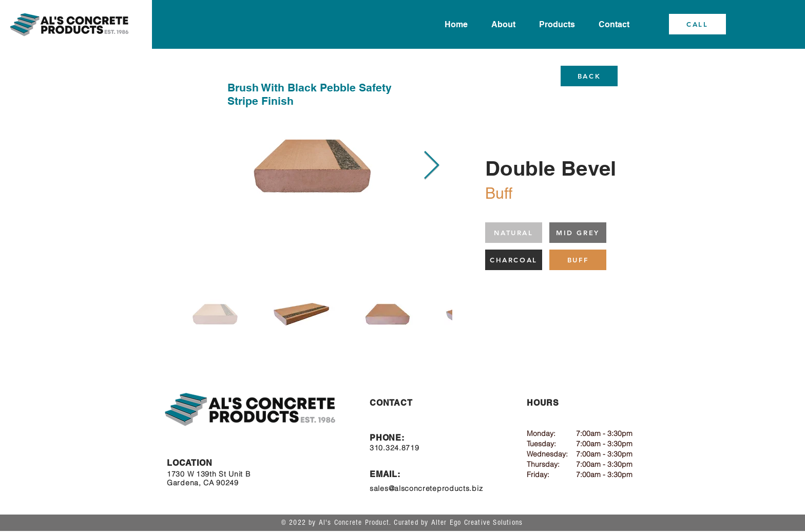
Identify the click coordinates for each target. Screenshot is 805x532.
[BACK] (589, 76)
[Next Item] (432, 166)
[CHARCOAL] (514, 260)
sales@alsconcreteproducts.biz (426, 488)
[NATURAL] (514, 233)
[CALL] (697, 24)
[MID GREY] (578, 233)
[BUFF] (578, 260)
